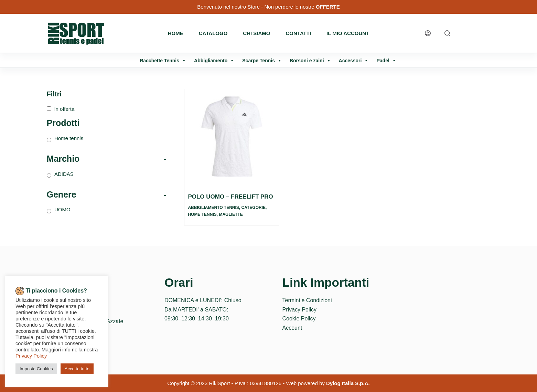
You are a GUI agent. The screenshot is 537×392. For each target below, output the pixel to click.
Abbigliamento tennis (213, 208)
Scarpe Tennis (262, 61)
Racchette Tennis (163, 61)
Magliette (231, 214)
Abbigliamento (214, 61)
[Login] (428, 33)
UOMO (62, 209)
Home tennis (202, 214)
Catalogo (213, 33)
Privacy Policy (300, 310)
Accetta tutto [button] (77, 369)
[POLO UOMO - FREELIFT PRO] (232, 136)
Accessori (354, 61)
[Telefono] (488, 33)
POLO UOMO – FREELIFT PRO (230, 197)
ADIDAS (64, 174)
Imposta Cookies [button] (36, 369)
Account (292, 328)
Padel (386, 61)
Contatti (299, 33)
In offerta (64, 109)
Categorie (254, 208)
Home (176, 33)
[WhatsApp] (475, 33)
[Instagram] (462, 33)
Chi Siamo (256, 33)
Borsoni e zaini (310, 61)
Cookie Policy (299, 319)
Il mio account (348, 33)
